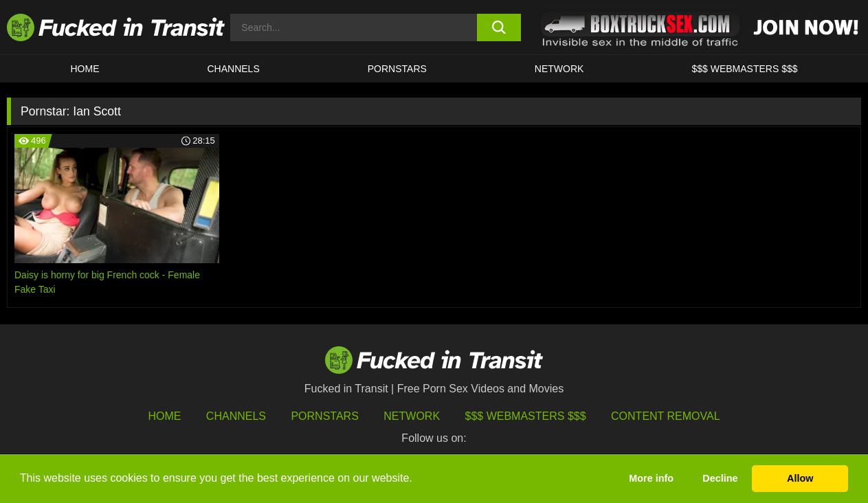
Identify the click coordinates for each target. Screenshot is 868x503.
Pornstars (397, 69)
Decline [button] (720, 478)
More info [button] (651, 478)
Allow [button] (800, 478)
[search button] (499, 27)
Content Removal (666, 416)
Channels (236, 416)
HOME (85, 69)
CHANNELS (234, 69)
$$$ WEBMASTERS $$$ (744, 69)
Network (559, 69)
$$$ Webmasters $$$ (526, 416)
